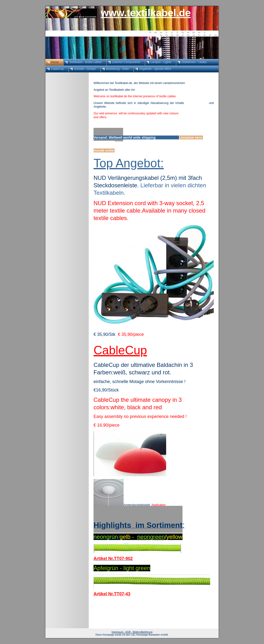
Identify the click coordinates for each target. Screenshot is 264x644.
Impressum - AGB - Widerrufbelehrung (132, 632)
